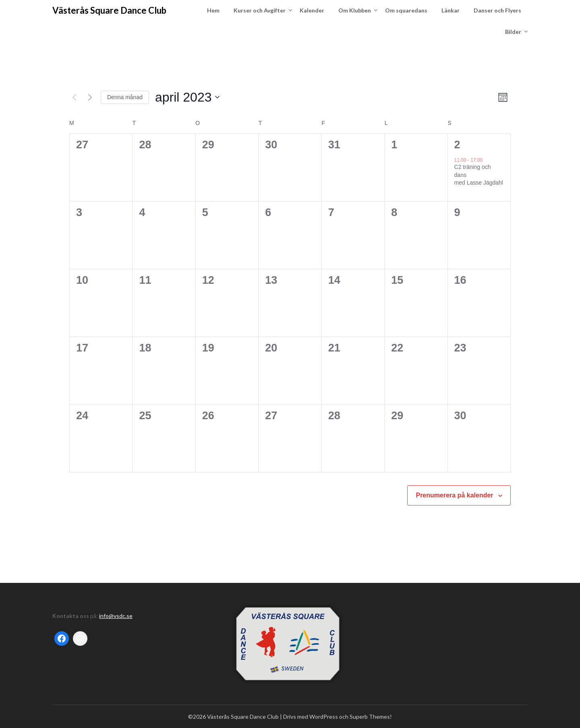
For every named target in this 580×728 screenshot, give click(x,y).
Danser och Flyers (497, 10)
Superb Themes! (371, 717)
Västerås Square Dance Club (109, 10)
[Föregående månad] (74, 97)
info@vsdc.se (116, 616)
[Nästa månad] (90, 97)
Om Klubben (355, 10)
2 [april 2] (457, 145)
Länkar (451, 10)
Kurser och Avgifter (260, 10)
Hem (213, 10)
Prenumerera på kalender (454, 495)
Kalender (312, 10)
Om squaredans (406, 10)
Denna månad (125, 97)
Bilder (513, 32)
